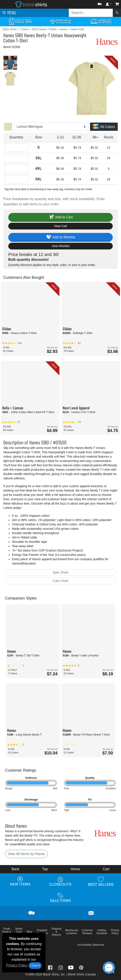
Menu (9, 13)
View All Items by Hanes (26, 854)
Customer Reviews (87, 932)
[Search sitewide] (91, 13)
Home (75, 869)
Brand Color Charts (19, 932)
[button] (100, 3)
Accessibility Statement (91, 945)
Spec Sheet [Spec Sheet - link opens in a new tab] (60, 572)
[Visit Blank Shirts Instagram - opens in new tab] (61, 967)
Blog (29, 932)
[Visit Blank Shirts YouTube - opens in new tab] (71, 967)
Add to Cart (60, 217)
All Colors (104, 127)
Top (45, 869)
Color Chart (60, 581)
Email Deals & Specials (7, 932)
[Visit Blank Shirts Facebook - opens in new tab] (51, 967)
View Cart (60, 226)
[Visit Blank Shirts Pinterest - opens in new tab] (81, 967)
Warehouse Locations (72, 932)
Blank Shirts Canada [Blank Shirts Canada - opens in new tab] (82, 974)
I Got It (35, 965)
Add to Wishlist (61, 237)
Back (15, 869)
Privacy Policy (17, 965)
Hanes (9, 35)
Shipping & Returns (56, 932)
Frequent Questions (42, 932)
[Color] (51, 127)
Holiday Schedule (102, 932)
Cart (106, 869)
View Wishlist (60, 246)
